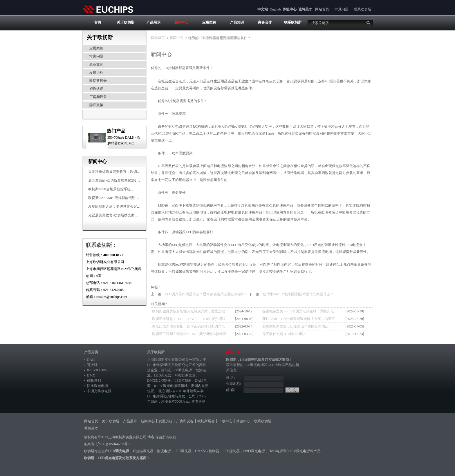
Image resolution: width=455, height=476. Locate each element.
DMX (91, 375)
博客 (151, 437)
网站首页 (322, 9)
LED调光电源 (182, 370)
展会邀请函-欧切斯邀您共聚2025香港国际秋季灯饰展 (129, 180)
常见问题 (342, 9)
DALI (91, 360)
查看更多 (198, 401)
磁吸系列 (94, 381)
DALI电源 (276, 451)
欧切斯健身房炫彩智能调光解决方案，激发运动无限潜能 (189, 312)
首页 (98, 22)
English (275, 9)
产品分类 (91, 352)
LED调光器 (163, 375)
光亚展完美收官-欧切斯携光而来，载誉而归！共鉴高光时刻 (134, 215)
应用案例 (209, 22)
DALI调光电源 (254, 451)
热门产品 (116, 131)
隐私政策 (96, 105)
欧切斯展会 (98, 81)
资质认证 (96, 89)
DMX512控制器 (159, 381)
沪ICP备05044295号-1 (114, 444)
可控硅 (92, 365)
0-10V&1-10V (97, 370)
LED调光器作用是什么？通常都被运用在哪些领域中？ (206, 294)
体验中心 (290, 9)
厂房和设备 (98, 97)
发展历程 (96, 73)
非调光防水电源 (99, 391)
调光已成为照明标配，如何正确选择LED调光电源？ (188, 327)
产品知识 (237, 22)
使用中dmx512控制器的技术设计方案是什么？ (298, 294)
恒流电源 (164, 451)
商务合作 (265, 22)
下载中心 (225, 421)
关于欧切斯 (126, 22)
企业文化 (96, 64)
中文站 (263, 9)
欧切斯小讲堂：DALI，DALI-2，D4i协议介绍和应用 (189, 320)
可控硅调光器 (185, 375)
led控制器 (332, 81)
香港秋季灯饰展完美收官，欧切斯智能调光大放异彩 (128, 172)
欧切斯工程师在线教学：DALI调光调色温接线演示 (189, 335)
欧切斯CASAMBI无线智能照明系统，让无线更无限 (128, 198)
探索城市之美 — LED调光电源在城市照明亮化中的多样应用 (298, 312)
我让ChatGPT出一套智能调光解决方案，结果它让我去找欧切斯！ (298, 320)
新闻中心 (181, 22)
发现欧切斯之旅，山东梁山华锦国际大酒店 (295, 326)
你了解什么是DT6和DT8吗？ (284, 334)
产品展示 (154, 22)
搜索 (368, 23)
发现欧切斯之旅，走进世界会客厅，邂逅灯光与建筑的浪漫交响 (137, 207)
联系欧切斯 (362, 9)
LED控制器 (183, 381)
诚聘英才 (305, 9)
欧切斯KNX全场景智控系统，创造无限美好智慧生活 (129, 189)
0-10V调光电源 (166, 386)
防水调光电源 (98, 386)
